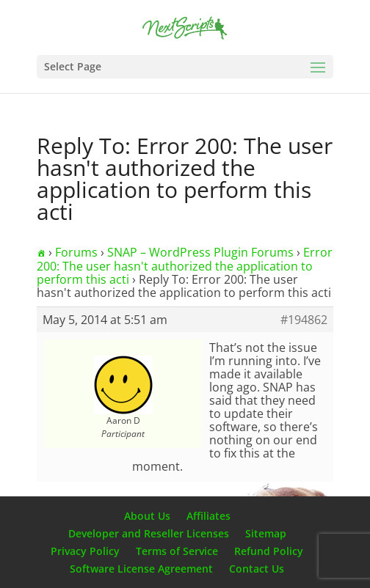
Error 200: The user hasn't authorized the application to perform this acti (185, 266)
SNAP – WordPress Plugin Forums (200, 252)
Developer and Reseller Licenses (149, 533)
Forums (76, 252)
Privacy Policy (85, 551)
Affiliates (208, 516)
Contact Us (257, 569)
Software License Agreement (141, 569)
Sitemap (266, 533)
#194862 (304, 320)
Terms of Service (177, 551)
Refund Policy (269, 551)
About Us (147, 516)
